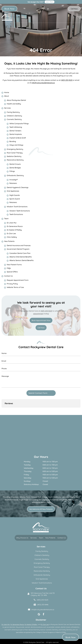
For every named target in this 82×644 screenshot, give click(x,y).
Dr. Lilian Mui (12, 223)
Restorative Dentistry (15, 160)
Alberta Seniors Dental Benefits (22, 260)
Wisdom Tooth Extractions (17, 207)
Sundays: (27, 472)
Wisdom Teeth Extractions (20, 211)
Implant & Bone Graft (18, 138)
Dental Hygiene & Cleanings (18, 187)
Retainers (13, 183)
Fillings (12, 171)
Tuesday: (27, 456)
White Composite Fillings (19, 124)
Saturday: (28, 469)
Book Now (9, 9)
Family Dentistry (13, 112)
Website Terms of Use (15, 287)
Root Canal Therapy (15, 153)
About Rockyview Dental (16, 100)
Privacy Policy (12, 284)
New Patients (9, 241)
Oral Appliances (13, 191)
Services (7, 108)
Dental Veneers (15, 131)
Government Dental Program (18, 249)
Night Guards (15, 195)
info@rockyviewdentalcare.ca (43, 83)
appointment (38, 314)
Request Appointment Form (18, 280)
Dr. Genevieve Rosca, (17, 616)
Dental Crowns (15, 164)
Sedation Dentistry (14, 156)
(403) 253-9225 (67, 80)
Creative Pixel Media (51, 641)
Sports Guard (15, 199)
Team (6, 219)
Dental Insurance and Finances (19, 245)
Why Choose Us (22, 529)
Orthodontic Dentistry (15, 175)
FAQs (9, 268)
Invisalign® (14, 180)
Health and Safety (14, 104)
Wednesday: (29, 459)
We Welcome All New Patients (41, 500)
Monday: (27, 453)
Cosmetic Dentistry (14, 119)
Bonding (13, 141)
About (7, 96)
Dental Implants (16, 134)
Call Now (74, 9)
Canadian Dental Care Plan (20, 253)
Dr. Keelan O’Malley (14, 230)
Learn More (50, 2)
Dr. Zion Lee (11, 233)
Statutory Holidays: (31, 476)
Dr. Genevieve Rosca (15, 226)
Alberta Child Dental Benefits (21, 257)
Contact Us (8, 276)
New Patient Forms (14, 265)
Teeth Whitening (16, 127)
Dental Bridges (15, 168)
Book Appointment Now (41, 320)
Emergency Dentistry (15, 149)
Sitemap (51, 637)
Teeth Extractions (16, 214)
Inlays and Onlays (16, 145)
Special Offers (12, 272)
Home (7, 92)
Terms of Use (43, 637)
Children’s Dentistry (14, 116)
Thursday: (28, 462)
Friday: (26, 466)
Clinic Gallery (12, 237)
